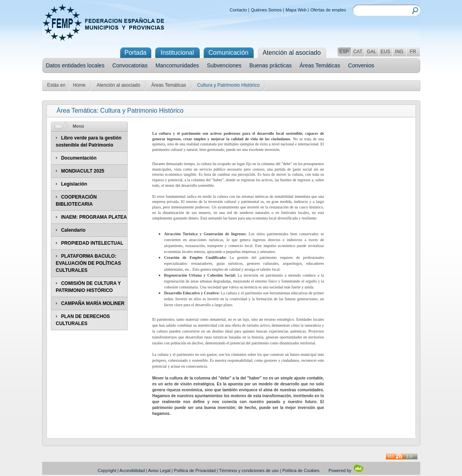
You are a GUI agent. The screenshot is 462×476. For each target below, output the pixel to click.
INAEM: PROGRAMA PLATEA (94, 217)
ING (399, 52)
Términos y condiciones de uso (249, 470)
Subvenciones (224, 65)
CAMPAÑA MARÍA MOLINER (93, 303)
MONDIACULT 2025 (83, 171)
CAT (358, 52)
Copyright (107, 470)
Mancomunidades (177, 65)
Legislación (74, 184)
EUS (385, 52)
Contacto (238, 10)
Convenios (361, 65)
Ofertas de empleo (328, 10)
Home (79, 85)
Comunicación (228, 53)
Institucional (177, 53)
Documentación (79, 158)
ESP (344, 52)
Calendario (73, 230)
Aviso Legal (159, 470)
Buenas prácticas (270, 65)
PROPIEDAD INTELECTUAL (92, 243)
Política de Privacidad (195, 470)
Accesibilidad (132, 470)
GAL (371, 52)
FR (413, 52)
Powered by (346, 470)
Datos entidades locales (75, 65)
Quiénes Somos (266, 10)
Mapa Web (296, 10)
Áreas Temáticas (320, 65)
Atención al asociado (118, 85)
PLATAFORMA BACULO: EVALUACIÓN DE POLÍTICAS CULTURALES (89, 263)
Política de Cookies (301, 470)
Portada (135, 53)
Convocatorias (130, 65)
